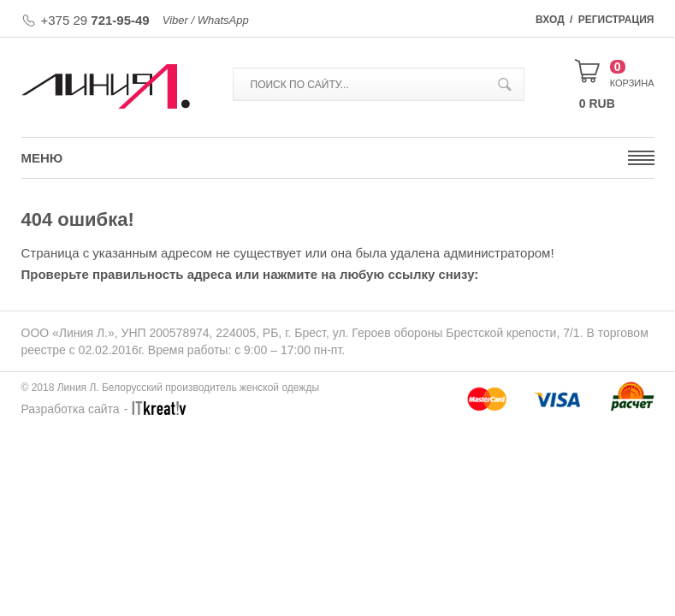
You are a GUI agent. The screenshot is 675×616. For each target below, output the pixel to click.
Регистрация (616, 20)
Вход (550, 20)
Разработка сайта (71, 409)
